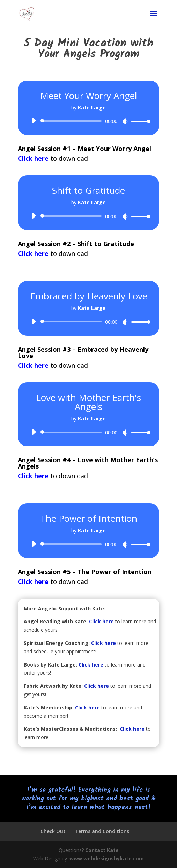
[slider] (72, 121)
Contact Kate (102, 850)
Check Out (53, 831)
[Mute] (125, 121)
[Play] (34, 121)
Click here (101, 621)
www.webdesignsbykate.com (107, 858)
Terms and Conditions (102, 831)
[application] (89, 121)
